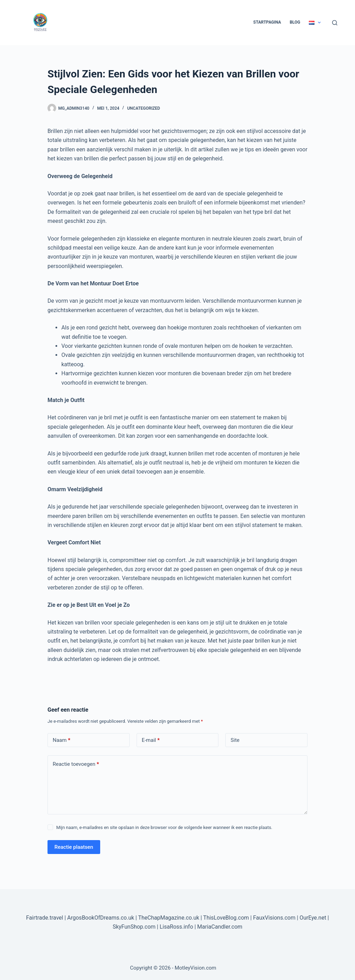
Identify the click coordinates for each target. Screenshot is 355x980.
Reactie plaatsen (74, 847)
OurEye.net (313, 918)
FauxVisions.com (274, 918)
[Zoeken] (335, 23)
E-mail (151, 740)
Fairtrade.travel (45, 918)
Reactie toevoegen (76, 764)
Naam (62, 740)
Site (235, 740)
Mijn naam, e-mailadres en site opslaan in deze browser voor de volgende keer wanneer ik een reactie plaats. (164, 827)
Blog (295, 22)
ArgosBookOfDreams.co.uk (101, 918)
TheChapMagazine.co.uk (168, 918)
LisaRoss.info (176, 927)
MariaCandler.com (220, 927)
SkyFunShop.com (134, 927)
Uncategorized (144, 108)
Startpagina (267, 22)
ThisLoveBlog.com (226, 918)
